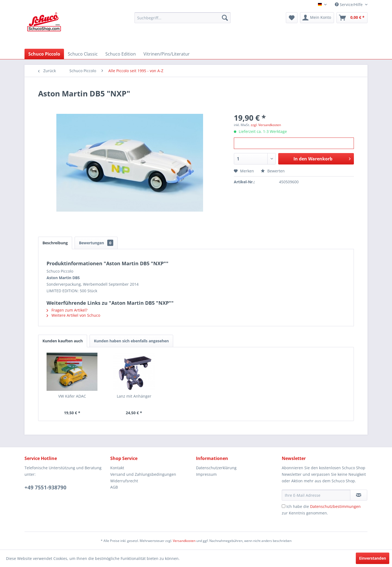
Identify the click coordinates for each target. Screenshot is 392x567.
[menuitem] (183, 18)
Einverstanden (373, 558)
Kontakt (117, 468)
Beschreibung (55, 243)
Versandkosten (184, 541)
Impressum (206, 474)
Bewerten (273, 171)
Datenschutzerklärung (216, 468)
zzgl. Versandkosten (266, 125)
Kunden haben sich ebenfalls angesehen (131, 341)
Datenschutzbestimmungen (335, 506)
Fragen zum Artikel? (67, 310)
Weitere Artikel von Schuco (73, 315)
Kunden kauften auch (63, 341)
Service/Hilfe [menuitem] (349, 4)
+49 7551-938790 (45, 487)
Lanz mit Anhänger (134, 396)
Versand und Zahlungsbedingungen (143, 474)
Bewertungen (96, 243)
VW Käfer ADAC (72, 396)
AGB (114, 487)
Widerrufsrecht (124, 481)
